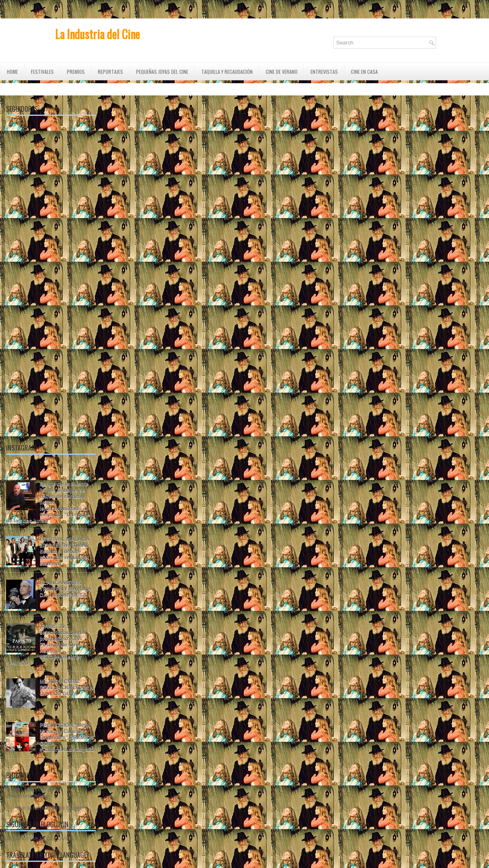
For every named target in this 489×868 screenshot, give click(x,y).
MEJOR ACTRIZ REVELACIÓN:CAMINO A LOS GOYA (66, 688)
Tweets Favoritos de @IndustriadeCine (30, 793)
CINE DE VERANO (282, 72)
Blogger (75, 808)
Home (12, 72)
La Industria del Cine (97, 34)
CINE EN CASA (364, 72)
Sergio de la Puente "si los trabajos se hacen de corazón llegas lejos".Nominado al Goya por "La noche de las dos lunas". (48, 502)
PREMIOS (76, 72)
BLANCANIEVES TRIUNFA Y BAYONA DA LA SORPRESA (65, 589)
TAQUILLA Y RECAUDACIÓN (227, 72)
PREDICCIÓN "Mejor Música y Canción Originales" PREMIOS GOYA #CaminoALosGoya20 (67, 737)
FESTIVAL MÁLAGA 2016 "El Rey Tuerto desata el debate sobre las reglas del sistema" (64, 551)
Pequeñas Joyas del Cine (162, 72)
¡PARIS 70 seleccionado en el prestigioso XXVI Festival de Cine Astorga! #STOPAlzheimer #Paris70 (46, 645)
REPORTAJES (110, 72)
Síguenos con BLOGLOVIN (38, 838)
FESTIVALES (42, 72)
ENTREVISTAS (324, 72)
